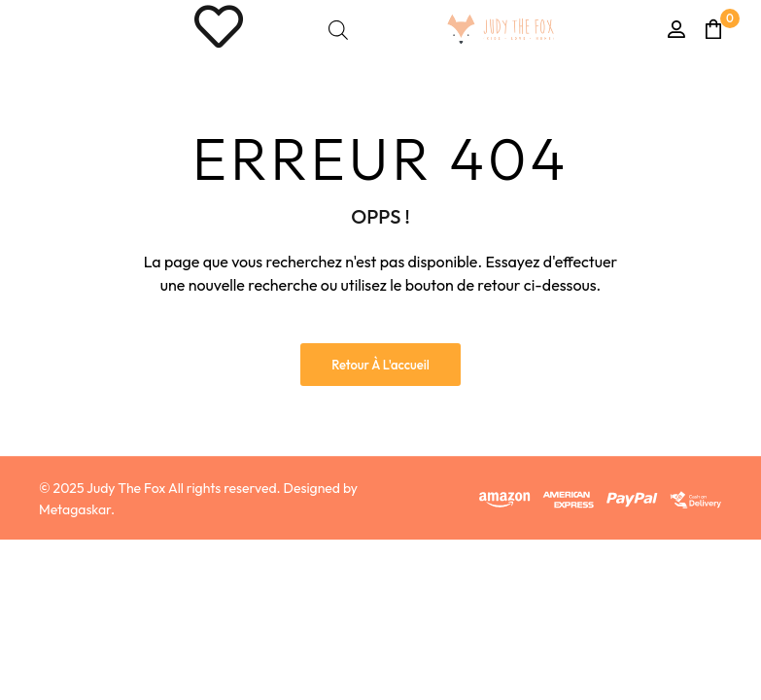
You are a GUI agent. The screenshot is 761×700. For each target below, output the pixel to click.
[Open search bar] (338, 30)
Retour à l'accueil (380, 365)
